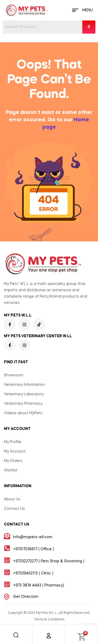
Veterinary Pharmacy (23, 404)
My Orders (13, 461)
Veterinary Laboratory (24, 394)
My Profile (13, 442)
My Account (15, 451)
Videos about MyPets (23, 413)
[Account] (49, 636)
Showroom (14, 375)
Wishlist (11, 470)
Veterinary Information (24, 385)
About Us (12, 499)
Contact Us (14, 509)
